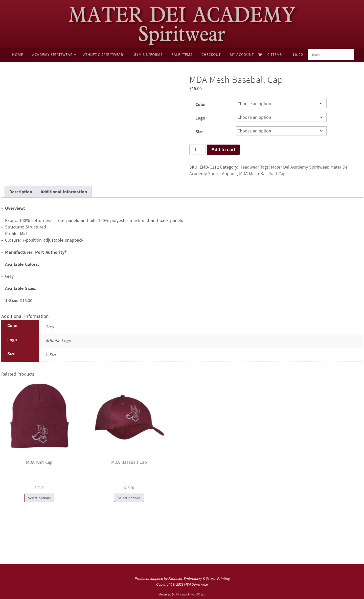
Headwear (249, 167)
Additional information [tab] (64, 192)
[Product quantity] (198, 149)
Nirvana (181, 594)
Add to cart (223, 150)
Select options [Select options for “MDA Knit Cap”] (39, 498)
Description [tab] (21, 192)
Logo (200, 118)
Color (201, 104)
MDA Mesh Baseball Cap (262, 174)
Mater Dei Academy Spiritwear (300, 167)
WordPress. (198, 594)
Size (199, 132)
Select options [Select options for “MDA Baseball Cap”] (129, 498)
